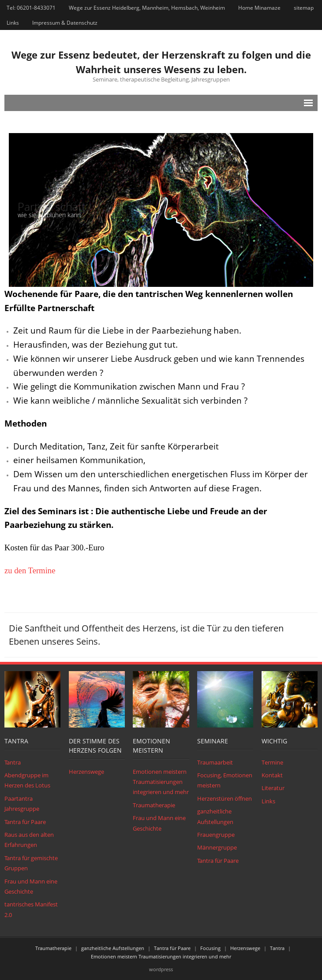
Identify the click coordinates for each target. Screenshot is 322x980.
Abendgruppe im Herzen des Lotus (27, 780)
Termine (272, 762)
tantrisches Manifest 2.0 (31, 909)
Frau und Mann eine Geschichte (31, 886)
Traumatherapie (154, 805)
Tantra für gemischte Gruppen (31, 863)
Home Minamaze (259, 8)
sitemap (304, 8)
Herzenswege (86, 772)
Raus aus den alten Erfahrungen (29, 840)
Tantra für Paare (25, 822)
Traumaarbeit (215, 762)
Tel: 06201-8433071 (31, 8)
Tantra (13, 762)
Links (13, 23)
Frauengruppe (216, 835)
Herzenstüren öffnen (225, 798)
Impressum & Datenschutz (65, 23)
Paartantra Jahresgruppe (22, 804)
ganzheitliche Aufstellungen (215, 816)
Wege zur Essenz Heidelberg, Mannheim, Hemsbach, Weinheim (147, 8)
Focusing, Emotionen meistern (225, 780)
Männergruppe (217, 847)
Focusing (210, 948)
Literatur (273, 788)
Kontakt (272, 775)
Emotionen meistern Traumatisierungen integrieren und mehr (161, 782)
